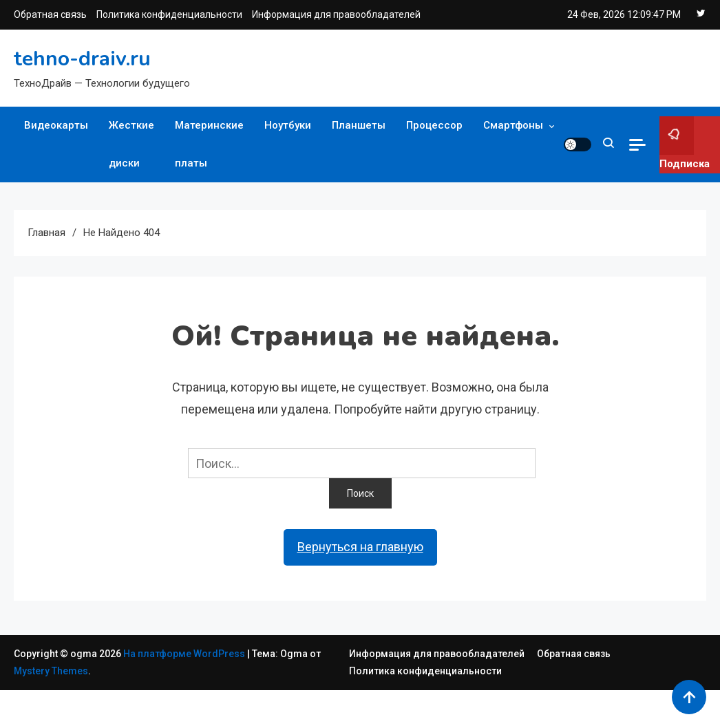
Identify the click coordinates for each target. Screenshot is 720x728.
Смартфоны (513, 125)
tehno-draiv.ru (82, 59)
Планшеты (359, 125)
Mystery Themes (51, 671)
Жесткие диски (131, 144)
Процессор (434, 125)
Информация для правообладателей (336, 14)
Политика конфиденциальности (169, 14)
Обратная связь (50, 14)
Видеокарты (56, 125)
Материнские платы (209, 144)
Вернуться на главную (360, 547)
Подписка (685, 143)
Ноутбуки (288, 125)
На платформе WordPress (185, 654)
